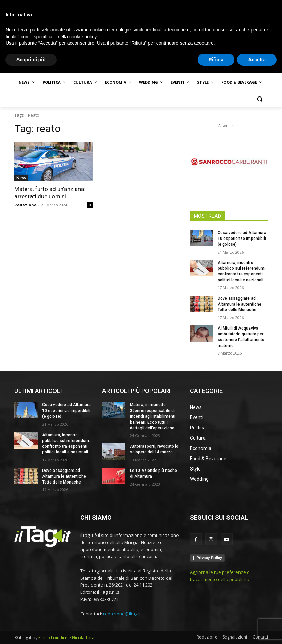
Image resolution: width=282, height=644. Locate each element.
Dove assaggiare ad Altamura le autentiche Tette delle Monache (240, 304)
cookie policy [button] (83, 608)
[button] (260, 99)
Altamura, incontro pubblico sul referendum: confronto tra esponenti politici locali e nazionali (66, 443)
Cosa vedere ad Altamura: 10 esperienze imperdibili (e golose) (242, 239)
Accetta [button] (257, 631)
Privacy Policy (210, 558)
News (21, 178)
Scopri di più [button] (31, 631)
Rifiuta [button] (216, 631)
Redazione (25, 205)
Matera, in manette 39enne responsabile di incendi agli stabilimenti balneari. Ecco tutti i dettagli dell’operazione (153, 416)
